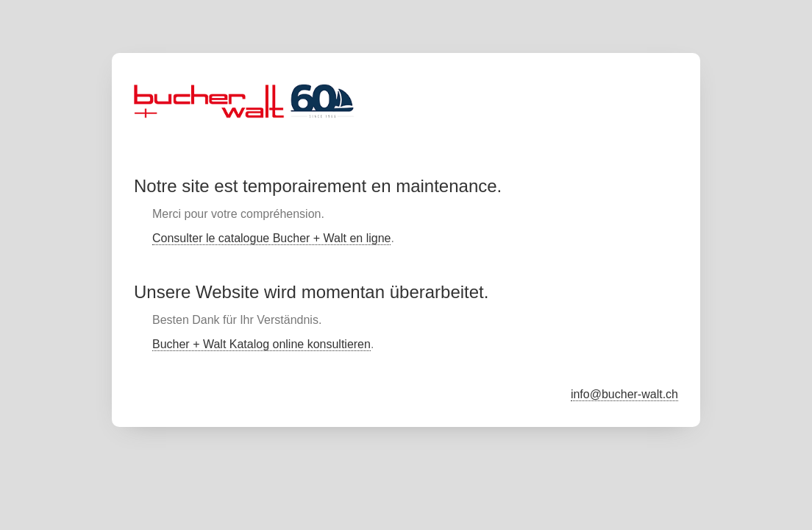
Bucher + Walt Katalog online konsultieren (261, 344)
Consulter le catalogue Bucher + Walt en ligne (271, 238)
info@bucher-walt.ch (624, 394)
